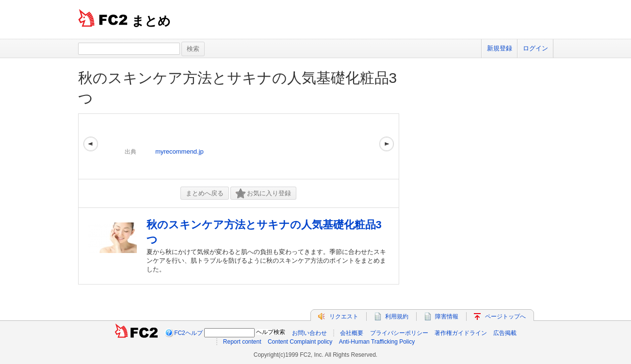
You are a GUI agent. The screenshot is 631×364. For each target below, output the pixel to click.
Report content (242, 342)
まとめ (151, 21)
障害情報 (447, 317)
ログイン (535, 48)
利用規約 (397, 317)
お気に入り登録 (263, 194)
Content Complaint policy (300, 342)
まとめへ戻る (205, 193)
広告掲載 (505, 333)
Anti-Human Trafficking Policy (377, 342)
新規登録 (500, 48)
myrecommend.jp (179, 151)
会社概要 (352, 333)
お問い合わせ (309, 333)
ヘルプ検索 (271, 332)
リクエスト (344, 317)
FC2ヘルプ (188, 333)
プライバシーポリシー (399, 333)
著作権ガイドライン (461, 333)
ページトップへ (505, 317)
